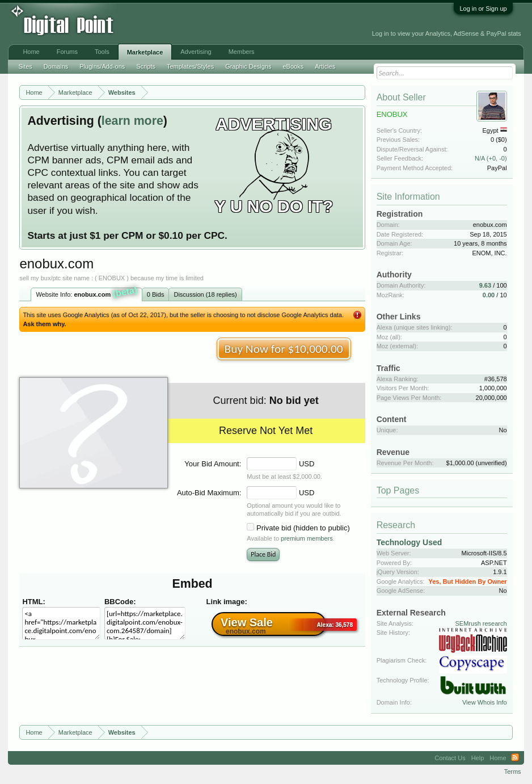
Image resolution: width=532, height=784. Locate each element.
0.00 (489, 295)
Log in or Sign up (483, 9)
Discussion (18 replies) (205, 294)
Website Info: (87, 293)
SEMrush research (481, 623)
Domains (56, 66)
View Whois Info (485, 702)
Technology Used (409, 542)
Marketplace (145, 52)
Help (478, 758)
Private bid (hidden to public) (303, 528)
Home (31, 52)
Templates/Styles (190, 66)
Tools (102, 52)
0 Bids (156, 294)
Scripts (146, 66)
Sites (25, 66)
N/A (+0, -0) (491, 158)
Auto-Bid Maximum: (209, 493)
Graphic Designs (248, 66)
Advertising (196, 52)
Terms (513, 772)
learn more (132, 121)
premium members (307, 538)
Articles (325, 66)
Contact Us (450, 758)
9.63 (485, 285)
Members (242, 52)
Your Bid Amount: (213, 464)
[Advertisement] (188, 24)
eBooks (293, 66)
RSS (515, 758)
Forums (67, 52)
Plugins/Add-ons (102, 66)
